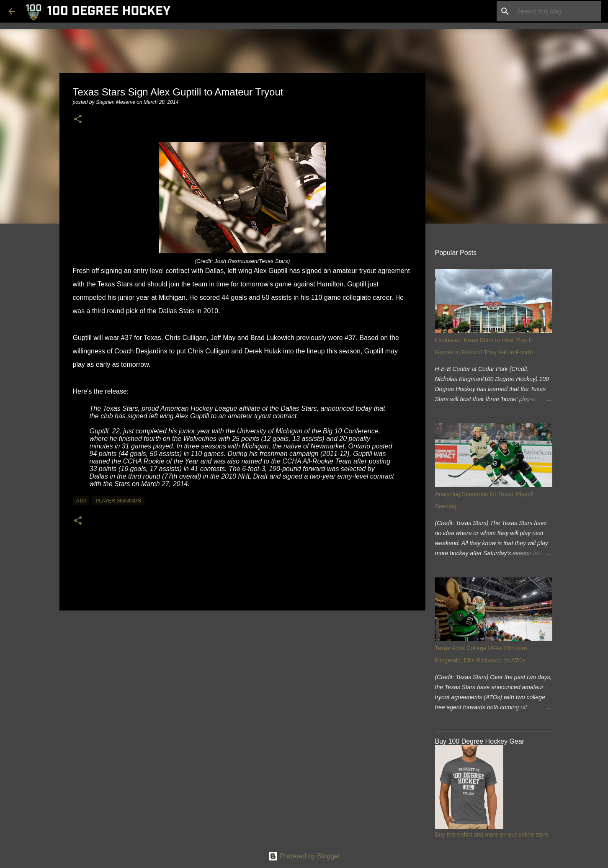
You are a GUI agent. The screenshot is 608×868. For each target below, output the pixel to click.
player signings (118, 501)
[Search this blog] (557, 11)
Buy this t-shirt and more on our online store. (493, 835)
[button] (78, 120)
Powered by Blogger (304, 856)
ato (81, 501)
